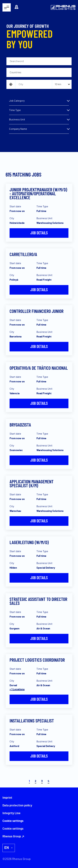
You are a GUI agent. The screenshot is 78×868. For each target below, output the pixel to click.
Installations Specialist (32, 721)
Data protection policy (17, 806)
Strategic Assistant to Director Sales (38, 601)
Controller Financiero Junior (37, 311)
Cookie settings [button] (13, 829)
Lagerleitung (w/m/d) (29, 542)
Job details (39, 233)
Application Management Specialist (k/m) (32, 483)
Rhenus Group (12, 837)
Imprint (7, 798)
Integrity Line (11, 813)
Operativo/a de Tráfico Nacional (39, 368)
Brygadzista (20, 425)
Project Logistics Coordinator (37, 660)
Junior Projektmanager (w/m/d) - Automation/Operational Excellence (38, 193)
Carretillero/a (23, 254)
